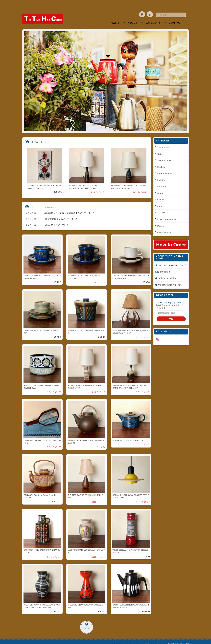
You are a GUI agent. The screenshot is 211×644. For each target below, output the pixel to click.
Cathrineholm (165, 226)
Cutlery (162, 147)
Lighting (163, 173)
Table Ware (164, 141)
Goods (162, 193)
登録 (172, 315)
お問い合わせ (165, 268)
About (132, 17)
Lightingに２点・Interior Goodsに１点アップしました (69, 206)
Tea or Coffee (165, 154)
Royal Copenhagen (168, 213)
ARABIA (163, 206)
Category (153, 17)
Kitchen (162, 160)
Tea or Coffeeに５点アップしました (61, 212)
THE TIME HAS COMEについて (172, 260)
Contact (175, 17)
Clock (161, 186)
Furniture (163, 180)
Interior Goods (166, 167)
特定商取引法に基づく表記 (171, 281)
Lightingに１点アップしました (58, 218)
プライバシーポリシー (169, 274)
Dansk (162, 219)
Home (115, 17)
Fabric (162, 200)
